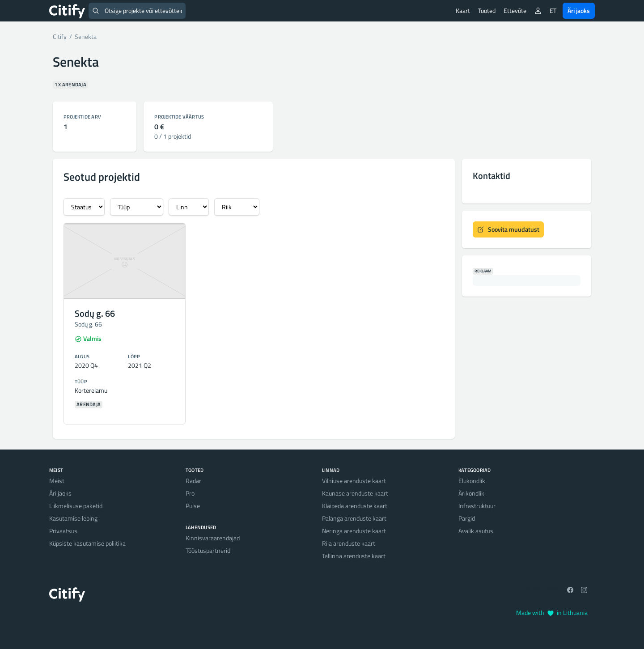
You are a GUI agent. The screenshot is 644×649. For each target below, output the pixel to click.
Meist (57, 481)
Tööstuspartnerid (208, 550)
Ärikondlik (471, 493)
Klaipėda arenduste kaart (355, 506)
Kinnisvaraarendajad (213, 538)
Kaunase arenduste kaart (355, 493)
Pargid (467, 518)
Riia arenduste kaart (349, 543)
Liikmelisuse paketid (76, 506)
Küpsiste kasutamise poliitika (87, 543)
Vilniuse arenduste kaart (354, 481)
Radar (193, 481)
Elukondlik (472, 481)
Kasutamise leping (73, 518)
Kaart (463, 11)
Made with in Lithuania (552, 613)
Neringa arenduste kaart (354, 531)
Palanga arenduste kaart (354, 518)
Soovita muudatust (508, 229)
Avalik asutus (476, 531)
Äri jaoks (579, 11)
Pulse (193, 506)
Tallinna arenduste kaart (354, 556)
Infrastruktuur (477, 506)
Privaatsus (63, 531)
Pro (190, 493)
